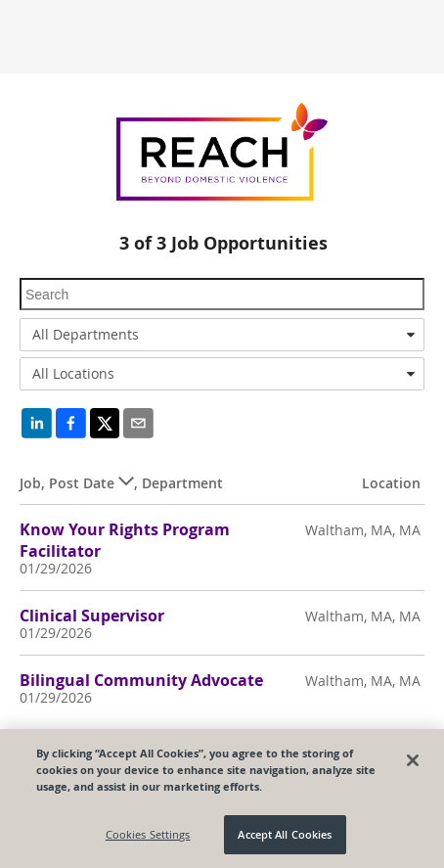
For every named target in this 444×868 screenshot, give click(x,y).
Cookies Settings (148, 834)
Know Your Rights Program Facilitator (125, 540)
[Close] (413, 760)
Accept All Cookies (285, 834)
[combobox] (222, 335)
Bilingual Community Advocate (141, 680)
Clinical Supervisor (92, 616)
